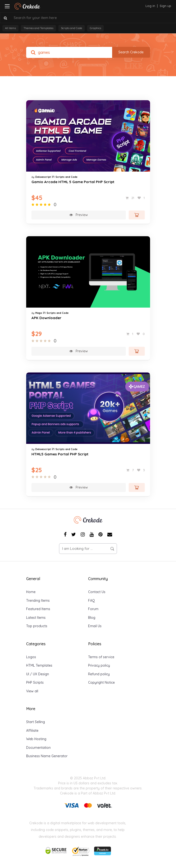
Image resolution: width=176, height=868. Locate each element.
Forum (93, 609)
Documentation (38, 748)
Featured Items (38, 609)
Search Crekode (131, 52)
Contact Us (97, 592)
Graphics (95, 28)
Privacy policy (99, 665)
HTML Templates (39, 665)
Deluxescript (43, 177)
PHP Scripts (35, 682)
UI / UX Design (38, 674)
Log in (150, 6)
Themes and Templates (38, 28)
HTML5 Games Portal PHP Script (60, 454)
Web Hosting (36, 739)
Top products (37, 626)
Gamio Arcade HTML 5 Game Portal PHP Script (73, 182)
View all (32, 691)
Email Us (95, 626)
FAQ (91, 601)
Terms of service (101, 657)
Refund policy (99, 674)
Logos (31, 657)
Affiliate (32, 731)
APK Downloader (46, 318)
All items (10, 28)
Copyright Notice (101, 682)
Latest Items (36, 618)
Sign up (165, 6)
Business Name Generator (47, 756)
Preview (79, 215)
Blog (92, 618)
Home (31, 592)
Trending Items (38, 601)
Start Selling (36, 722)
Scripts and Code (72, 28)
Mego (39, 313)
